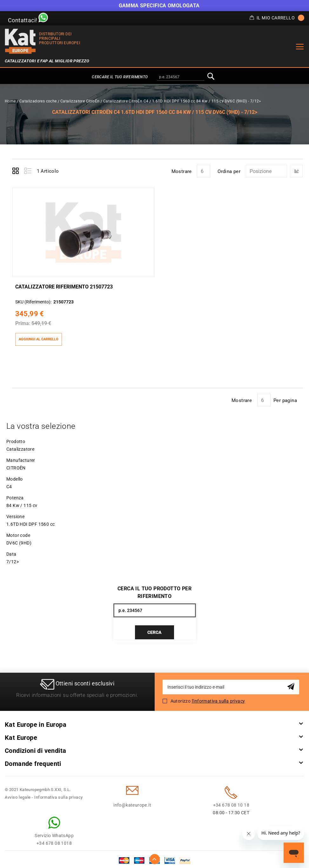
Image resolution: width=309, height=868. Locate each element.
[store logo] (20, 41)
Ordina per (229, 171)
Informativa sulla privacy (59, 795)
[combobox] (181, 77)
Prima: (23, 321)
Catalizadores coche (38, 101)
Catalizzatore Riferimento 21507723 (64, 284)
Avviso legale (18, 795)
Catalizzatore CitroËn (80, 101)
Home (10, 101)
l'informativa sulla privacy (218, 698)
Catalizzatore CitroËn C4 (126, 101)
